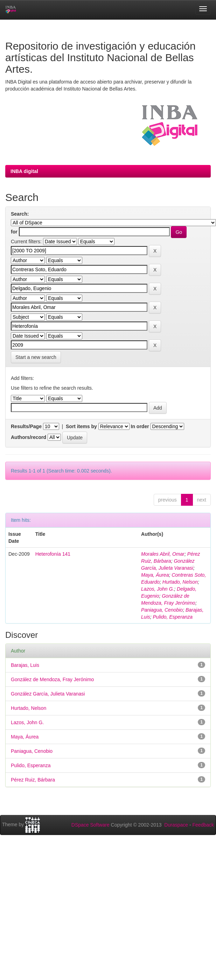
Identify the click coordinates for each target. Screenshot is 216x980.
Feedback (203, 825)
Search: (20, 214)
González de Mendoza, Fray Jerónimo (52, 679)
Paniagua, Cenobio (162, 610)
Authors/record (29, 437)
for (14, 232)
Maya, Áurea (155, 575)
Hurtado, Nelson (180, 582)
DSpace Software (90, 825)
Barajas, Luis (25, 665)
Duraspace (176, 825)
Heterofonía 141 (53, 554)
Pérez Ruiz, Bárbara (33, 780)
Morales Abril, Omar (163, 554)
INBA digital (24, 171)
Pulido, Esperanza (173, 617)
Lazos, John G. (158, 589)
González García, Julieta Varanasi (48, 694)
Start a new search (36, 357)
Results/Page (26, 426)
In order (140, 426)
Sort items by (81, 426)
